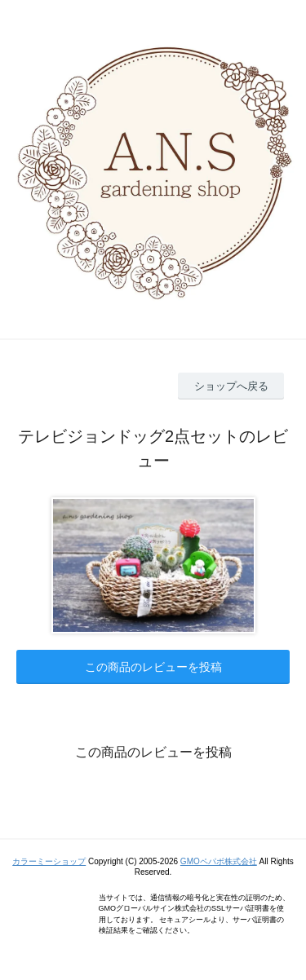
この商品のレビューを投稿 (153, 667)
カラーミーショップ (49, 861)
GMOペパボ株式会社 (219, 861)
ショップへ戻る (231, 386)
